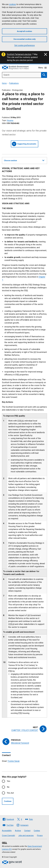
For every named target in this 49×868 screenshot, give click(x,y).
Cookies (37, 831)
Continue (8, 801)
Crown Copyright (8, 835)
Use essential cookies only (24, 39)
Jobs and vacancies (26, 835)
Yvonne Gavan (14, 761)
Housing (10, 120)
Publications (14, 83)
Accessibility (7, 831)
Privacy (40, 835)
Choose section (24, 160)
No (8, 787)
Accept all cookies (24, 31)
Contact (27, 831)
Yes (9, 781)
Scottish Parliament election (19, 54)
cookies (12, 4)
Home (4, 83)
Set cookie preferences (25, 45)
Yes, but (10, 793)
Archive (18, 831)
